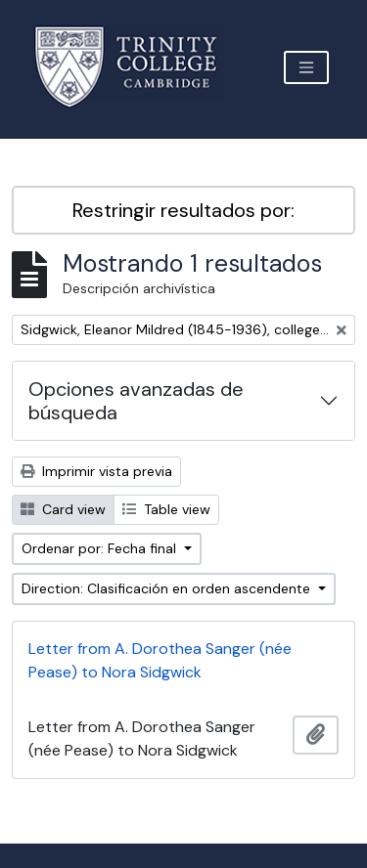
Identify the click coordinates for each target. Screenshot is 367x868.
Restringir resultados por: (183, 210)
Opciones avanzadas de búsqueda (136, 401)
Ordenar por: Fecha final (101, 548)
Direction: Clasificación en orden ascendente (168, 588)
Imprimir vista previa (96, 471)
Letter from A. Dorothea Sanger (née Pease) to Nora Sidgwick (160, 660)
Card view (63, 509)
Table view (166, 509)
